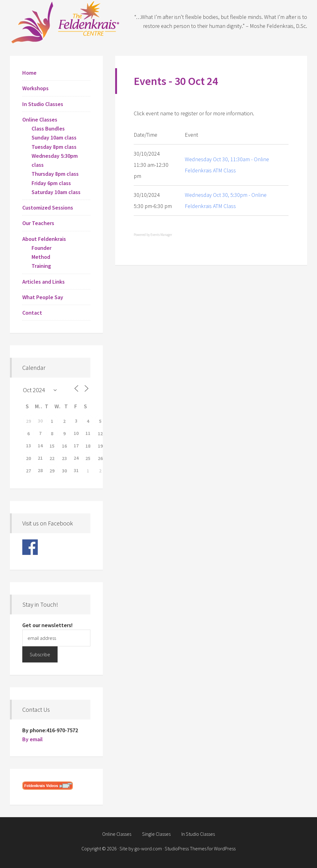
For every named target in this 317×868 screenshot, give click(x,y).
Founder (41, 248)
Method (41, 257)
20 (28, 458)
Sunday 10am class (54, 137)
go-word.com (148, 848)
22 (52, 458)
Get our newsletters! (48, 625)
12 (100, 433)
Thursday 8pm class (55, 174)
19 (100, 446)
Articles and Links (43, 282)
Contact (32, 313)
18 (88, 446)
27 (28, 471)
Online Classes (40, 120)
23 (64, 458)
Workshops (35, 88)
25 (88, 458)
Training (41, 266)
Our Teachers (38, 223)
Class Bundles (48, 128)
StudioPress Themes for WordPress (200, 848)
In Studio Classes (43, 104)
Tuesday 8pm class (54, 147)
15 (52, 446)
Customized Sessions (48, 208)
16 (64, 446)
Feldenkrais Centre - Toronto (66, 22)
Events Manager (161, 235)
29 (28, 421)
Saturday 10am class (56, 192)
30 (64, 471)
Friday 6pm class (51, 183)
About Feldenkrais (44, 239)
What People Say (43, 297)
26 (100, 458)
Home (29, 73)
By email (33, 739)
